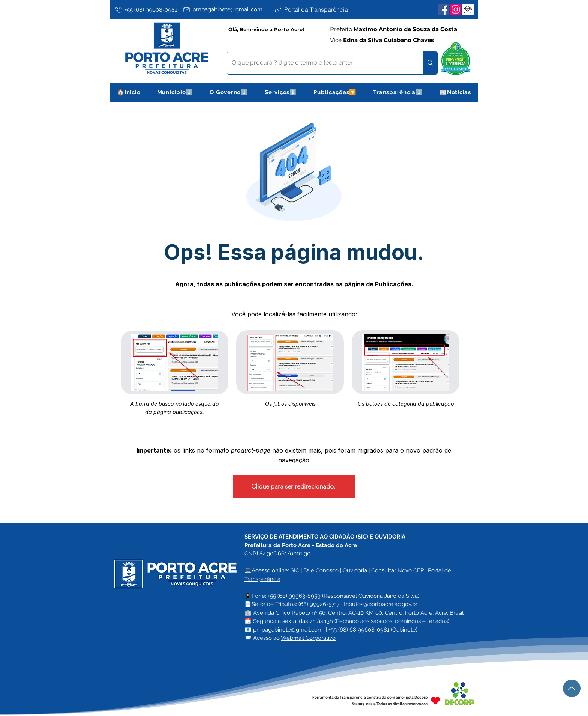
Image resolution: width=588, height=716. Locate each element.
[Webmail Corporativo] (468, 9)
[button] (175, 92)
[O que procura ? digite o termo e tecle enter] (319, 63)
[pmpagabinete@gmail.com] (227, 9)
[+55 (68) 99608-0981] (147, 10)
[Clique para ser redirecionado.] (294, 487)
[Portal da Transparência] (319, 9)
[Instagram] (456, 9)
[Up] (572, 688)
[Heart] (435, 700)
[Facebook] (443, 9)
